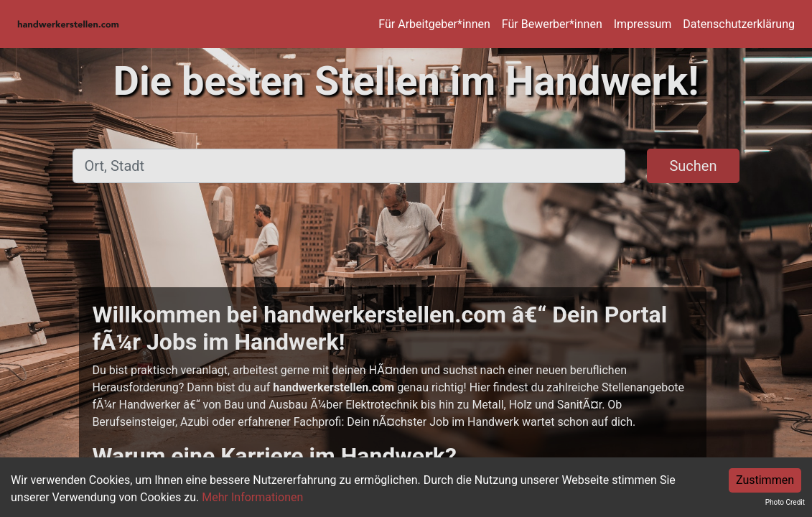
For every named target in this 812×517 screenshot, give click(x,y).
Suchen (693, 166)
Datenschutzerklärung (739, 24)
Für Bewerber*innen (552, 24)
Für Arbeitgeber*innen (434, 24)
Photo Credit (785, 502)
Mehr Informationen (252, 497)
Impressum (643, 24)
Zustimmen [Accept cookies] (765, 480)
